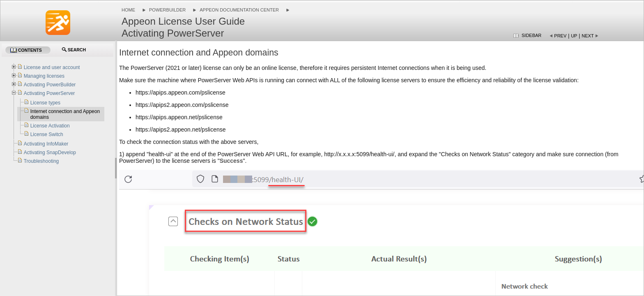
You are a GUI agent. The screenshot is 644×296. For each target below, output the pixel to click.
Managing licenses (44, 76)
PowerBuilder (167, 10)
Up (574, 36)
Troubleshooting (41, 161)
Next (588, 36)
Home (128, 10)
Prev (560, 36)
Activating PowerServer (49, 93)
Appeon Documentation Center (239, 10)
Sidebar (531, 35)
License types (45, 103)
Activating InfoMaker (46, 144)
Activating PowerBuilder (50, 85)
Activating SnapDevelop (50, 153)
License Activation (50, 126)
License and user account (52, 67)
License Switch (47, 134)
